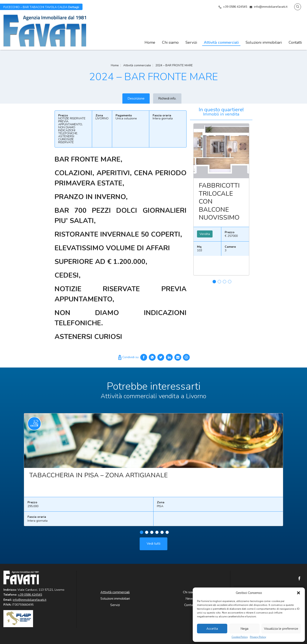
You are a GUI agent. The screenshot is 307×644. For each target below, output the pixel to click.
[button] (298, 593)
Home (150, 42)
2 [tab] (219, 282)
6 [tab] (167, 553)
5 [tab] (162, 553)
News (190, 599)
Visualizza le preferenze (281, 629)
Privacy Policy (258, 637)
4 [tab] (230, 282)
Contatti (295, 42)
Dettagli (41, 7)
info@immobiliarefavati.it (271, 7)
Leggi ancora (221, 151)
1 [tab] (214, 282)
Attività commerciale (137, 65)
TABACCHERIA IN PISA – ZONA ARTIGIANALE (98, 496)
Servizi (191, 42)
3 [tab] (224, 282)
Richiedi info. (167, 98)
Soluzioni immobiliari (264, 42)
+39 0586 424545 (235, 7)
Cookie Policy (240, 637)
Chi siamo (170, 42)
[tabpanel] (221, 201)
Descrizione (136, 98)
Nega (244, 629)
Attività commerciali (221, 42)
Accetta (212, 629)
